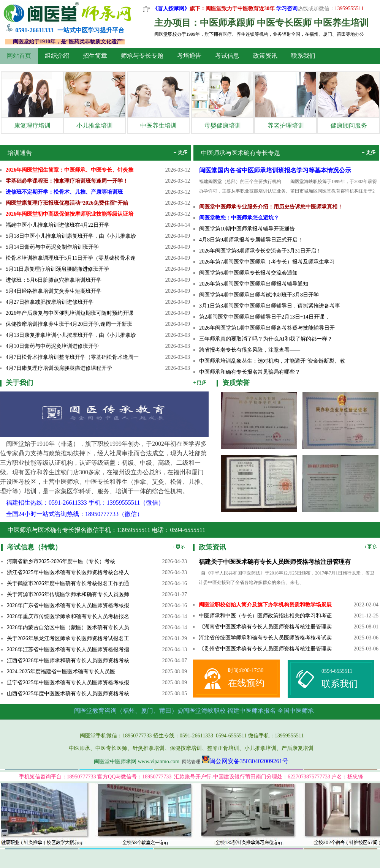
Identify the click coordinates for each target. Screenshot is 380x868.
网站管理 (191, 762)
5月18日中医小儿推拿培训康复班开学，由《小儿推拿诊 (71, 236)
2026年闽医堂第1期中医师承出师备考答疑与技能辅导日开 (267, 328)
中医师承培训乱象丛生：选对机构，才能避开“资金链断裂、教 (272, 361)
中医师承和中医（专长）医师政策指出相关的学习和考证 (265, 616)
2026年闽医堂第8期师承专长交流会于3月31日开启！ (260, 251)
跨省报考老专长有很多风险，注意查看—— (250, 350)
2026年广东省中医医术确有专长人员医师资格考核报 (68, 605)
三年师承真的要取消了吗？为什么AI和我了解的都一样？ (266, 339)
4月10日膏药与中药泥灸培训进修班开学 (52, 346)
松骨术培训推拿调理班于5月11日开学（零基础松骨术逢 (71, 258)
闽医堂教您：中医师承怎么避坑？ (239, 218)
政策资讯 (265, 56)
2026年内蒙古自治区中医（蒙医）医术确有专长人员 (68, 627)
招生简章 (95, 56)
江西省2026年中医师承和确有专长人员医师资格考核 (68, 660)
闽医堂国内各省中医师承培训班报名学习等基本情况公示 (275, 170)
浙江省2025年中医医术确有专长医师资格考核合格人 (68, 572)
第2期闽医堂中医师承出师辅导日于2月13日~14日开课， (264, 317)
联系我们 (303, 56)
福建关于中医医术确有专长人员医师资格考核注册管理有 (275, 562)
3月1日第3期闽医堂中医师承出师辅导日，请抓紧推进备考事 (270, 306)
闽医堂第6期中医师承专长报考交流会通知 (248, 273)
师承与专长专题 (142, 56)
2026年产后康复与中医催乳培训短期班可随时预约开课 (70, 313)
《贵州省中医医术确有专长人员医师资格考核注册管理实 (265, 649)
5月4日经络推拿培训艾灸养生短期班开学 (54, 291)
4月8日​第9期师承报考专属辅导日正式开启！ (251, 240)
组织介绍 (57, 56)
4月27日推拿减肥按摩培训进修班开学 (50, 302)
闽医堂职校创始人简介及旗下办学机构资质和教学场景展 (265, 605)
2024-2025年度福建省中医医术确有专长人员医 (61, 672)
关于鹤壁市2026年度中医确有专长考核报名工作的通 (68, 583)
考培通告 (189, 56)
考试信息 (227, 56)
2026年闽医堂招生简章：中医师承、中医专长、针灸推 (70, 170)
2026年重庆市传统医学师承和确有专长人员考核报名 (68, 616)
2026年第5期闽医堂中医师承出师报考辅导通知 (254, 284)
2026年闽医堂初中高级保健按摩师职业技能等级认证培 (70, 214)
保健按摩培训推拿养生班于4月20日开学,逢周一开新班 (69, 324)
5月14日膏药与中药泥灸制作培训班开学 (52, 247)
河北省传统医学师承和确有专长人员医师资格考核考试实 (265, 638)
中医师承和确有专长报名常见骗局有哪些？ (250, 372)
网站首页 (19, 56)
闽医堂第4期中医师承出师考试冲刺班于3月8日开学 (259, 295)
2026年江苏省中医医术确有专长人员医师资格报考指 (68, 649)
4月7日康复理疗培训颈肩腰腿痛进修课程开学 (59, 368)
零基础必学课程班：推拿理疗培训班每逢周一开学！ (67, 181)
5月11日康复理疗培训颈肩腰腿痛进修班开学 (57, 269)
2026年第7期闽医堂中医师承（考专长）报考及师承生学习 (267, 262)
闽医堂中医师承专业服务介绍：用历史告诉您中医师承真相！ (271, 207)
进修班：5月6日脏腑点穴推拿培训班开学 (54, 280)
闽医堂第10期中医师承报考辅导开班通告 (247, 229)
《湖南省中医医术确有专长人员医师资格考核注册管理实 (265, 627)
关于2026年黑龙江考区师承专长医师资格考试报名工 (68, 638)
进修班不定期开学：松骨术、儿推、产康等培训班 (64, 192)
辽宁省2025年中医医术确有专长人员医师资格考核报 (68, 683)
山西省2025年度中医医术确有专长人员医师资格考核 (68, 694)
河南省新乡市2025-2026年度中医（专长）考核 (61, 561)
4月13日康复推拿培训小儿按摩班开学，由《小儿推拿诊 (71, 335)
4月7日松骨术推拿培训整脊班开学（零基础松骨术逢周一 (72, 357)
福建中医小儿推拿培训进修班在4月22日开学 (58, 225)
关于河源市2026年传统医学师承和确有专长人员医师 (68, 594)
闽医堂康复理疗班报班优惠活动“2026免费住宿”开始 (67, 203)
